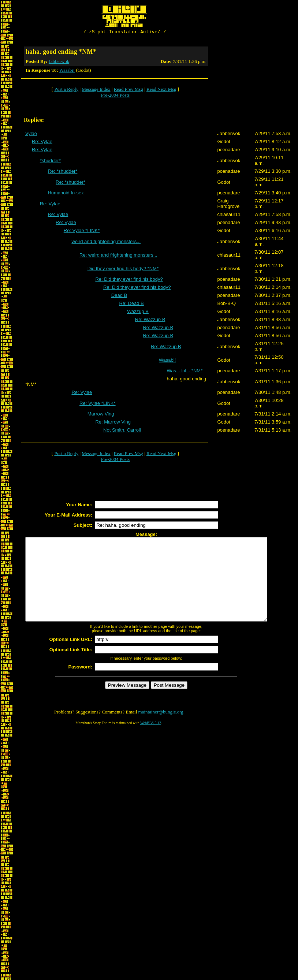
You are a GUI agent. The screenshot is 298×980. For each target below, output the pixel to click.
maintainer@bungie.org (161, 729)
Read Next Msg (161, 90)
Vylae (31, 135)
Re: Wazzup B (150, 321)
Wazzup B (138, 312)
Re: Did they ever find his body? (129, 280)
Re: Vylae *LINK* (82, 232)
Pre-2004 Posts (115, 96)
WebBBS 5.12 (151, 740)
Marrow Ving (101, 415)
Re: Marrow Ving (113, 423)
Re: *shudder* (62, 172)
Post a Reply (66, 90)
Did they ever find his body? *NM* (123, 270)
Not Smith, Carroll (122, 431)
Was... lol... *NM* (185, 372)
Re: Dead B (131, 304)
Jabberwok (59, 62)
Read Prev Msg (128, 90)
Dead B (119, 296)
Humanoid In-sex (66, 194)
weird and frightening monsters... (106, 243)
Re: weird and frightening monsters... (118, 256)
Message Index (96, 90)
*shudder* (50, 162)
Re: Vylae (42, 143)
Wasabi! (67, 71)
